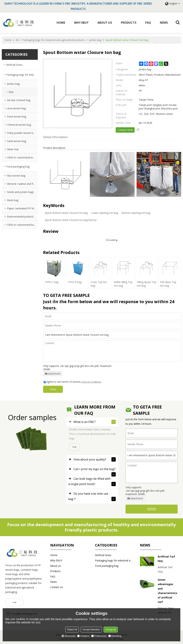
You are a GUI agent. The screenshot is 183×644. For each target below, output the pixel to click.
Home (61, 23)
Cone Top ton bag (99, 284)
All (17, 40)
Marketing (115, 636)
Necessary (68, 636)
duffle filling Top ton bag (123, 284)
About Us (105, 23)
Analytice (83, 636)
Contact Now (125, 130)
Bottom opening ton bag (136, 213)
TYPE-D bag (75, 282)
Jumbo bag (95, 40)
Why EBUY (81, 23)
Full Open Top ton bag (168, 284)
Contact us (57, 587)
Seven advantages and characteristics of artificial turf (168, 591)
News (164, 23)
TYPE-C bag (52, 282)
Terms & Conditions (91, 382)
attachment (53, 374)
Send (53, 389)
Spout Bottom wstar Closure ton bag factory (71, 220)
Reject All (72, 629)
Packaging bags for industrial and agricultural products (54, 40)
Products (129, 23)
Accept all (111, 629)
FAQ (148, 23)
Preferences (99, 636)
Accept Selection (91, 629)
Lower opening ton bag (105, 213)
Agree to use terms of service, (72, 382)
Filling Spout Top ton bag (147, 284)
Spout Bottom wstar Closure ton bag (66, 213)
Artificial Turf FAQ (166, 559)
